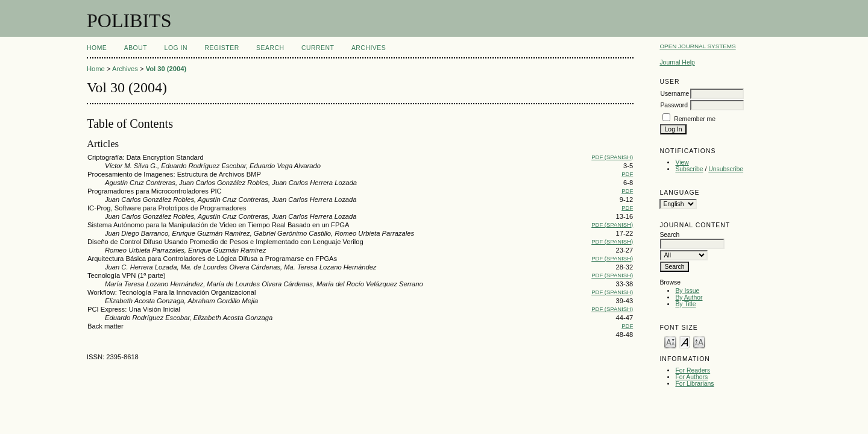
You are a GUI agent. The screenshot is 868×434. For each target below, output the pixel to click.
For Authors (691, 377)
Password (674, 105)
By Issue (687, 291)
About (136, 48)
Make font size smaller (670, 341)
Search (270, 48)
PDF (627, 174)
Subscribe (689, 169)
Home (97, 48)
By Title (685, 304)
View (682, 162)
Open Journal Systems (697, 46)
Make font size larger (699, 341)
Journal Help (677, 62)
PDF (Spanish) (612, 157)
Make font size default (685, 341)
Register (222, 48)
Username (675, 94)
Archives (369, 48)
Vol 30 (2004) (166, 69)
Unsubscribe (726, 169)
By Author (689, 297)
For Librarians (694, 384)
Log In (176, 48)
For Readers (693, 370)
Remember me (695, 119)
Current (318, 48)
